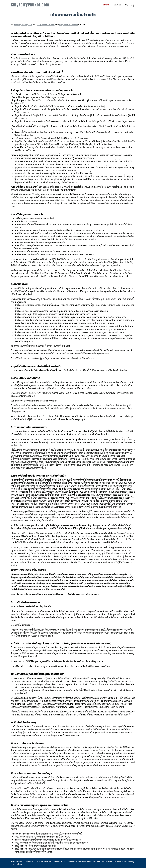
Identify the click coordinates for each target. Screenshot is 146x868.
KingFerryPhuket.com (30, 5)
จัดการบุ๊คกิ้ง (117, 5)
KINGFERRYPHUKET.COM (29, 862)
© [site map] (12, 862)
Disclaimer (19, 864)
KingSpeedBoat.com (46, 24)
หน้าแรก (106, 5)
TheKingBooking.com (23, 24)
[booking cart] (132, 6)
